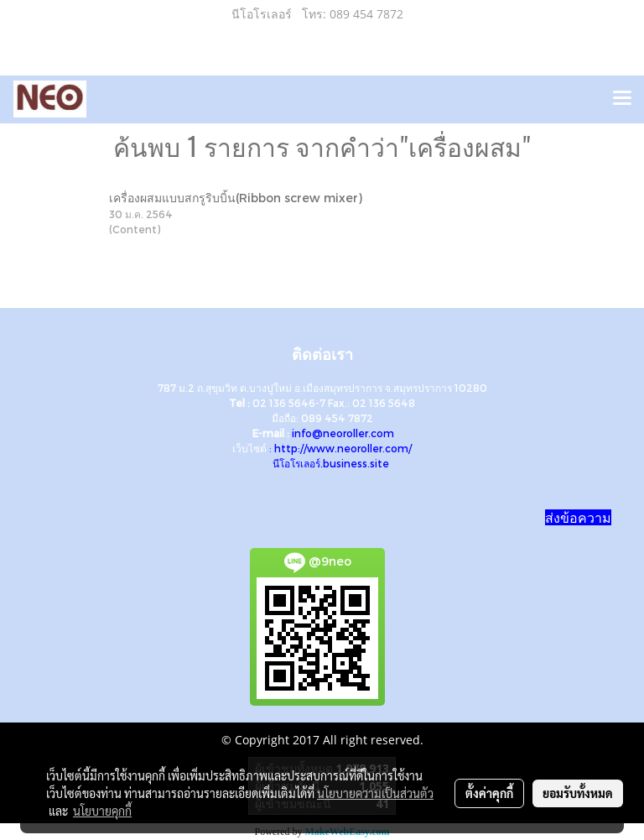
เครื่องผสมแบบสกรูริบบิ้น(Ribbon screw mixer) (236, 198)
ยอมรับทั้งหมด (578, 793)
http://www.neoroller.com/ (343, 448)
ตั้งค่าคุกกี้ (489, 793)
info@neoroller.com (343, 433)
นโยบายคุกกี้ (102, 811)
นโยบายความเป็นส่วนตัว (375, 793)
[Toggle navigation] (622, 99)
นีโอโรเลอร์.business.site (331, 463)
